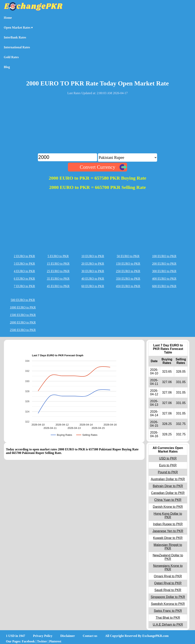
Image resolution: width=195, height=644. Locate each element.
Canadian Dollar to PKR (168, 493)
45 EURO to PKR (58, 286)
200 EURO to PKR (164, 264)
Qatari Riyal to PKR (168, 583)
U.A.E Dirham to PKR (168, 625)
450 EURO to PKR (128, 286)
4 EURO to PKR (24, 271)
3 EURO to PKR (24, 264)
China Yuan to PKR (168, 500)
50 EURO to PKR (128, 256)
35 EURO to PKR (58, 279)
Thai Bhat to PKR (168, 618)
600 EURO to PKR (164, 286)
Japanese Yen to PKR (168, 531)
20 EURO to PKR (93, 264)
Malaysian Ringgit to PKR (168, 547)
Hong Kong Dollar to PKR (168, 515)
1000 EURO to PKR (23, 307)
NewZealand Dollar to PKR (168, 557)
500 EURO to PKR (23, 300)
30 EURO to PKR (93, 271)
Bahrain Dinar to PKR (168, 486)
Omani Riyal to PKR (168, 576)
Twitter (42, 641)
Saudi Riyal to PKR (168, 590)
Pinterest (55, 641)
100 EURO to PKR (164, 256)
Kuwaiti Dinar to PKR (168, 538)
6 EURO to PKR (24, 279)
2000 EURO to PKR (23, 322)
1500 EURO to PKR (23, 315)
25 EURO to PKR (58, 271)
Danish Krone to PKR (168, 507)
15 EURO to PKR (58, 264)
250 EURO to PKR (128, 271)
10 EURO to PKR (93, 256)
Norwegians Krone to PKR (168, 568)
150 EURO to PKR (128, 264)
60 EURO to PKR (93, 286)
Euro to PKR (168, 465)
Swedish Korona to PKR (168, 604)
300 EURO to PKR (164, 271)
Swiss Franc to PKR (168, 611)
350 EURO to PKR (128, 279)
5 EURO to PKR (58, 256)
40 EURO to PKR (93, 279)
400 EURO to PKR (164, 279)
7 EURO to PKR (24, 286)
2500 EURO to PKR (23, 330)
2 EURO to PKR (24, 256)
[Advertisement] (98, 126)
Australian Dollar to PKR (168, 479)
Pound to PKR (168, 472)
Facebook (28, 641)
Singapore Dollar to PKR (168, 597)
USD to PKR (168, 458)
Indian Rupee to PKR (168, 524)
